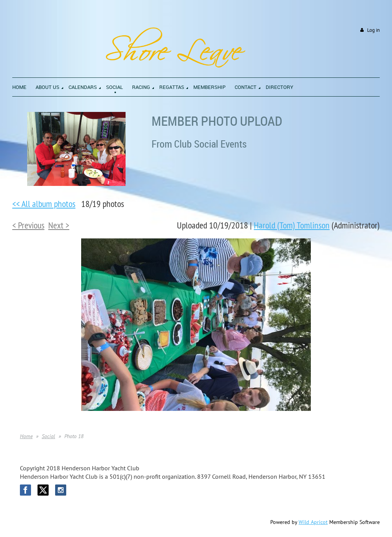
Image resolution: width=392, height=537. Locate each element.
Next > (59, 225)
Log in (373, 30)
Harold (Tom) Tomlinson (292, 225)
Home (26, 436)
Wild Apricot (313, 522)
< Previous (28, 225)
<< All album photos (44, 204)
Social (48, 436)
